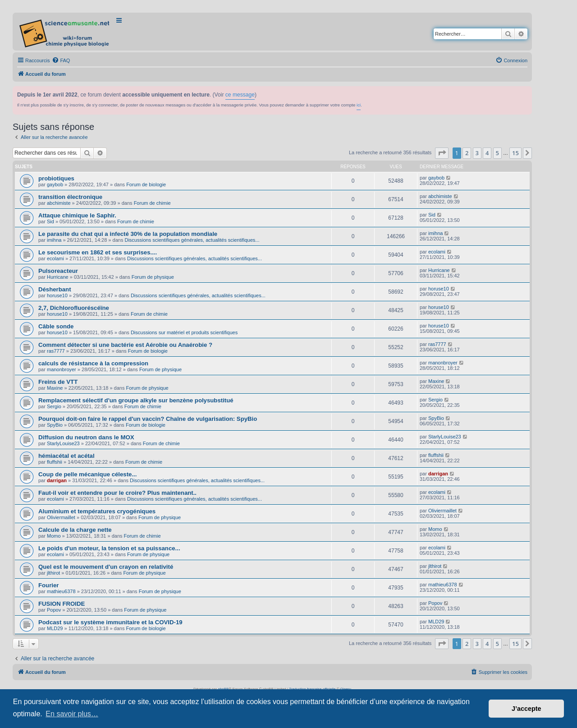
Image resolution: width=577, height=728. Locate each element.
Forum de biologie (146, 184)
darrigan (57, 480)
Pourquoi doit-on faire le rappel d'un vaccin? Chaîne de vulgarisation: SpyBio (148, 419)
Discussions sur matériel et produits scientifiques (184, 332)
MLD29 (55, 628)
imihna (54, 240)
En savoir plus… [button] (72, 714)
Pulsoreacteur (58, 271)
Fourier (48, 585)
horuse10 (57, 295)
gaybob (55, 184)
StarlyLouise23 (63, 443)
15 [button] (515, 153)
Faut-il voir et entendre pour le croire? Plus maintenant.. (117, 493)
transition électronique (70, 197)
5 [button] (497, 153)
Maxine (55, 388)
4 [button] (487, 153)
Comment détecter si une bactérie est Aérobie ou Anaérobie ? (125, 345)
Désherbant (55, 289)
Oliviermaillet (61, 517)
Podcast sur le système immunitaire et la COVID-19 (110, 622)
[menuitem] (61, 60)
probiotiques (56, 178)
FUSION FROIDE (62, 604)
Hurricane (58, 277)
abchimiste (59, 203)
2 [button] (467, 153)
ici (359, 105)
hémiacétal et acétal (66, 456)
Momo (54, 536)
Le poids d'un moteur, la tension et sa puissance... (109, 548)
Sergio (54, 406)
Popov (54, 610)
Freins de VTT (58, 382)
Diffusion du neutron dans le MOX (86, 437)
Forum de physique (153, 277)
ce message (240, 95)
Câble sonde (56, 326)
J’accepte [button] (527, 709)
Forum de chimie (152, 203)
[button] (442, 153)
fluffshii (55, 462)
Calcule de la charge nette (75, 530)
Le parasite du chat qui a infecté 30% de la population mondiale (128, 234)
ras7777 (56, 351)
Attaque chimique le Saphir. (77, 215)
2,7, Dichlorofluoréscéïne (74, 308)
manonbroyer (62, 369)
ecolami (55, 258)
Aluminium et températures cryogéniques (97, 511)
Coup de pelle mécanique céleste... (87, 474)
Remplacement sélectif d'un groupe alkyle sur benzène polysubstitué (136, 400)
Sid (50, 221)
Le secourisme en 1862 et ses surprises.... (98, 252)
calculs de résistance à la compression (93, 363)
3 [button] (477, 153)
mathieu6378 (61, 591)
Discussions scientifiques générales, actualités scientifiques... (192, 240)
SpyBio (55, 425)
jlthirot (53, 573)
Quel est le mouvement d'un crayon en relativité (106, 567)
